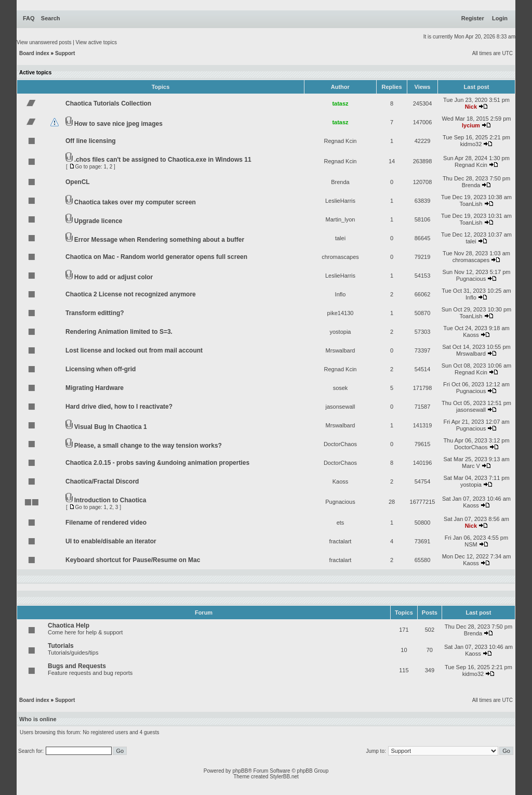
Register (473, 18)
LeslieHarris (340, 201)
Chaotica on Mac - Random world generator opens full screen (156, 257)
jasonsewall (341, 407)
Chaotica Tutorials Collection (108, 103)
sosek (341, 388)
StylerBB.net (284, 777)
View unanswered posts (44, 42)
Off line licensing (91, 141)
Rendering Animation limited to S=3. (119, 332)
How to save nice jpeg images (118, 124)
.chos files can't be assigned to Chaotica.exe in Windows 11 (163, 160)
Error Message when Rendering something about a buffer (159, 240)
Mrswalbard (341, 350)
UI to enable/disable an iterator (111, 541)
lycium (471, 125)
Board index (34, 53)
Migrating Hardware (95, 388)
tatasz (340, 103)
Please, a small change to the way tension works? (148, 446)
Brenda (340, 182)
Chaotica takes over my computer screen (135, 202)
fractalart (341, 541)
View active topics (96, 42)
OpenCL (78, 182)
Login (500, 18)
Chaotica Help (69, 625)
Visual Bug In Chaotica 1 (111, 427)
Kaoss (471, 335)
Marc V (471, 466)
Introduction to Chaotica (110, 500)
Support (65, 53)
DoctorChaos (340, 444)
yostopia (341, 332)
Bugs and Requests (77, 666)
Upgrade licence (98, 221)
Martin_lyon (341, 219)
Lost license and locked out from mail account (134, 350)
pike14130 (341, 313)
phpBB (240, 771)
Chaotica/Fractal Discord (102, 481)
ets (341, 523)
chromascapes (340, 257)
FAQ (29, 18)
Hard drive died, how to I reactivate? (119, 407)
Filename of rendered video (106, 523)
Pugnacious (471, 279)
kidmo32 (471, 144)
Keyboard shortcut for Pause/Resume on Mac (133, 560)
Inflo (341, 294)
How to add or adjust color (114, 277)
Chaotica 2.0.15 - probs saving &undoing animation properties (157, 463)
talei (340, 238)
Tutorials (61, 646)
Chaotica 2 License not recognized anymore (131, 294)
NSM (471, 544)
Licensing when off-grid (101, 369)
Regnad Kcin (341, 141)
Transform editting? (95, 313)
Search (51, 18)
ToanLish (471, 204)
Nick (471, 107)
